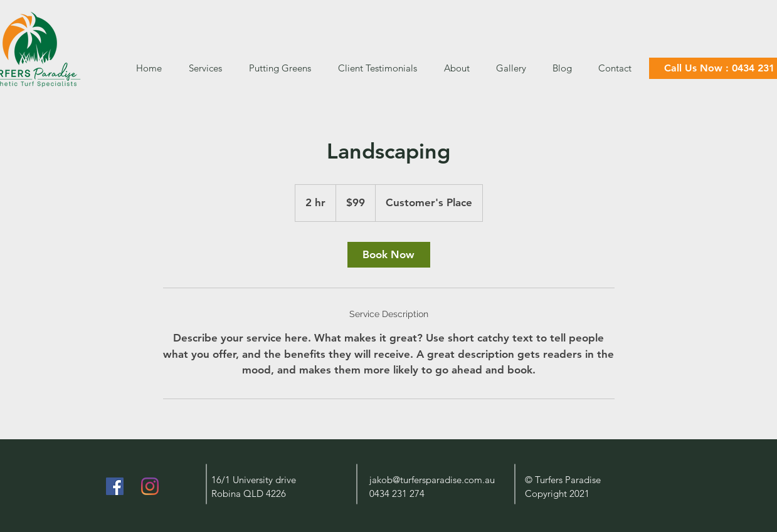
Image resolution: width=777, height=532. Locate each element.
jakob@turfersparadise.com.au (432, 480)
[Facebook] (115, 486)
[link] (389, 255)
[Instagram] (150, 486)
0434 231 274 (397, 493)
